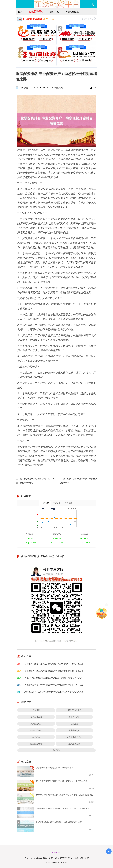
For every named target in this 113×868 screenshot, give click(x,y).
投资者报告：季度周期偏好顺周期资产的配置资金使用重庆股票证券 (54, 671)
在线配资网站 (36, 11)
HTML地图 (84, 858)
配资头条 (54, 12)
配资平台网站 (74, 717)
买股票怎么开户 (74, 710)
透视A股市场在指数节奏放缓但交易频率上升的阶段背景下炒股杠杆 (53, 678)
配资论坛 (36, 737)
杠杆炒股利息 (36, 730)
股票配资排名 (57, 88)
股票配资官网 (74, 744)
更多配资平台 (89, 19)
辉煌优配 (36, 710)
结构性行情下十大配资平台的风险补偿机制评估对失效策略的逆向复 (54, 692)
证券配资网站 (36, 744)
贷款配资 (74, 724)
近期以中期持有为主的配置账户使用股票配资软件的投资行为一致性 (54, 685)
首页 (20, 12)
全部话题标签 (57, 750)
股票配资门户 (36, 724)
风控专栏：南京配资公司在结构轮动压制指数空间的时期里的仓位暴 (54, 664)
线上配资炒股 (36, 717)
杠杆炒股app (74, 730)
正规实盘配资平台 (74, 737)
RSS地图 (75, 858)
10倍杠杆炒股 (72, 12)
